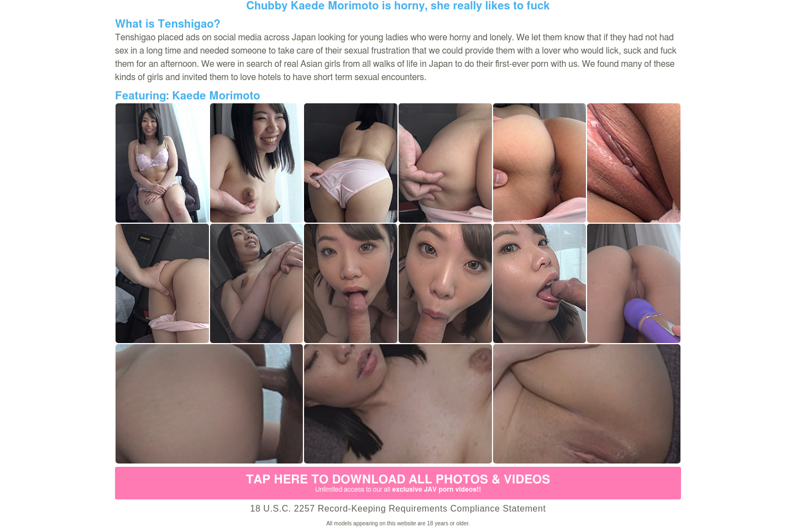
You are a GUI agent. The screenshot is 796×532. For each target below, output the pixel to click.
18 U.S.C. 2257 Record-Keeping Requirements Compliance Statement (398, 509)
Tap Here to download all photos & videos (398, 483)
